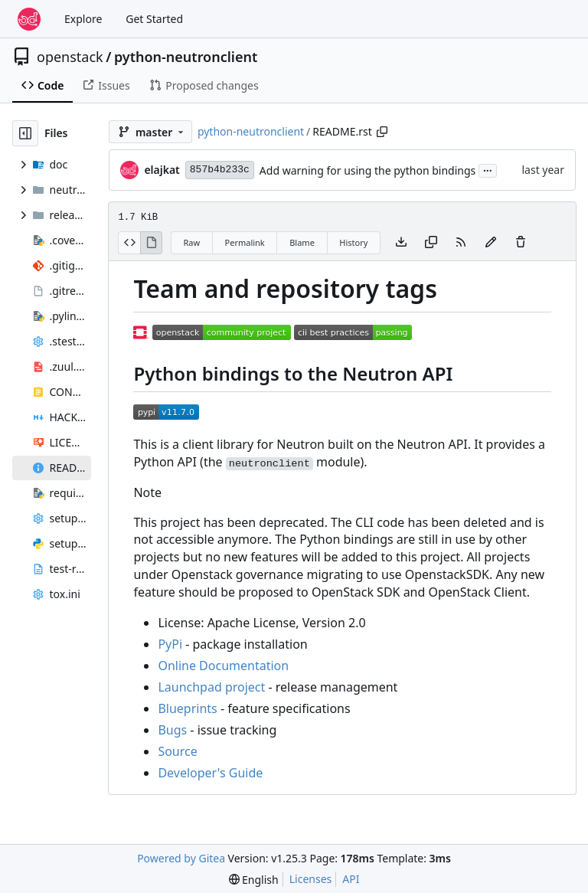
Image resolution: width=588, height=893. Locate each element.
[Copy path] (382, 132)
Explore (83, 19)
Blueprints (187, 708)
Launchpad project (211, 687)
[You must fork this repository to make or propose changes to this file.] (491, 243)
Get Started (154, 19)
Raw (191, 242)
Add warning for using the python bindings (367, 170)
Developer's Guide (210, 773)
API (351, 879)
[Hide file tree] (25, 133)
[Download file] (401, 243)
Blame (302, 242)
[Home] (29, 19)
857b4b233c (220, 170)
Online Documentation (223, 666)
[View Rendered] (152, 243)
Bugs (172, 730)
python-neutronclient (186, 57)
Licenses (311, 879)
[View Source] (129, 243)
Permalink (245, 242)
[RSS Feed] (461, 243)
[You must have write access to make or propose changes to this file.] (521, 243)
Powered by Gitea (181, 858)
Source (177, 751)
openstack (70, 57)
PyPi (170, 644)
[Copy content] (431, 243)
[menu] (254, 880)
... (488, 169)
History (353, 242)
